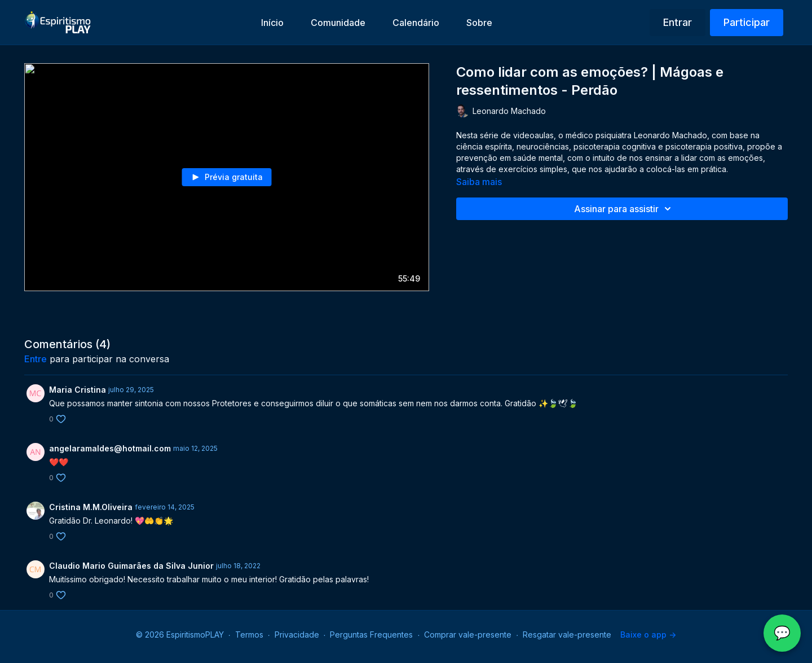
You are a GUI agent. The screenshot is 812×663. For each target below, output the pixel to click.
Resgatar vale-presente (567, 635)
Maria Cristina (78, 390)
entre (36, 359)
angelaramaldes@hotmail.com (110, 448)
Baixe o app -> (648, 635)
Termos (249, 635)
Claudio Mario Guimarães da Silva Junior (131, 566)
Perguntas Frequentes (371, 635)
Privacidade (297, 635)
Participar (747, 22)
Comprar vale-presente (468, 635)
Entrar (678, 22)
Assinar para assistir (624, 209)
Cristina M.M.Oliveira (91, 507)
